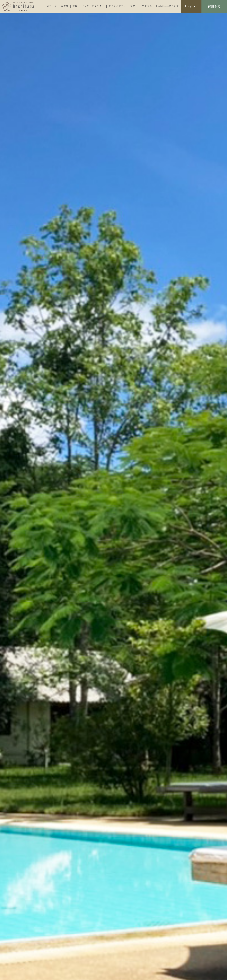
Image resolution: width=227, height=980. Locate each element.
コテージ (52, 6)
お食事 (65, 6)
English (191, 6)
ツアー (134, 6)
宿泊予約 (214, 6)
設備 (75, 6)
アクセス (147, 6)
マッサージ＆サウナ (93, 6)
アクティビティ (117, 6)
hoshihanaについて (167, 6)
